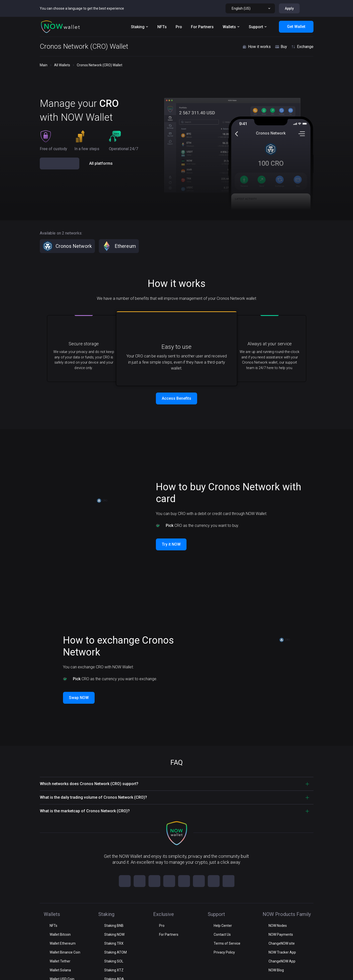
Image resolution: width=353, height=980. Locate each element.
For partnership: (281, 972)
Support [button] (51, 926)
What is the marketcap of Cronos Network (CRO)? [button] (85, 797)
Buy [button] (281, 30)
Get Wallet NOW (60, 123)
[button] (61, 10)
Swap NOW (79, 683)
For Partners (202, 10)
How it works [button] (256, 30)
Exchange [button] (302, 30)
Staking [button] (51, 899)
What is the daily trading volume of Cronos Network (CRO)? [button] (93, 783)
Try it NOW (171, 530)
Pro (179, 10)
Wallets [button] (50, 886)
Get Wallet (296, 10)
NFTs (162, 10)
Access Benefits (176, 384)
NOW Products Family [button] (63, 940)
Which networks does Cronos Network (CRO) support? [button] (89, 769)
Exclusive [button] (52, 913)
